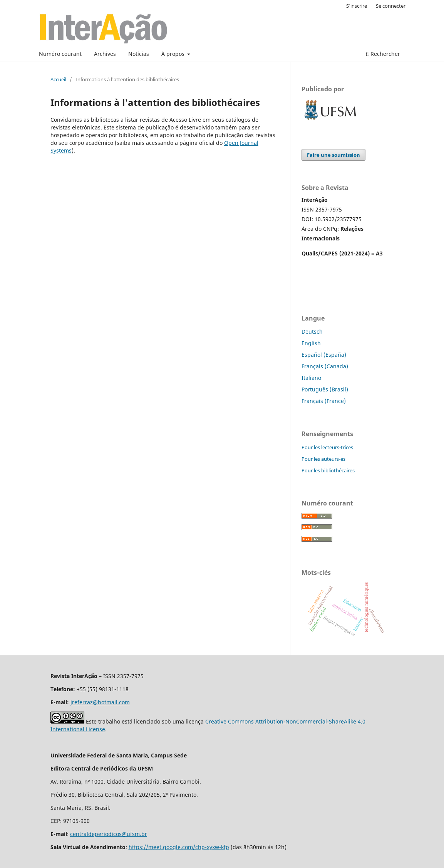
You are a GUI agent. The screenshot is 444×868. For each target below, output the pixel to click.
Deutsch (312, 332)
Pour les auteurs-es (323, 459)
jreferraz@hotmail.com (100, 702)
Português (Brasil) (325, 389)
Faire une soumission (333, 155)
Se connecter (391, 6)
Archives (105, 54)
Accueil (58, 79)
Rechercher (383, 54)
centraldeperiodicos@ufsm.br (109, 834)
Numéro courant (60, 54)
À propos (174, 54)
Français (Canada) (325, 366)
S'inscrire (357, 6)
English (311, 343)
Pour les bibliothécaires (328, 470)
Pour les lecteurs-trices (327, 447)
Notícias (139, 54)
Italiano (311, 378)
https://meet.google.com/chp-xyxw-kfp (179, 847)
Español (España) (324, 355)
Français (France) (324, 401)
